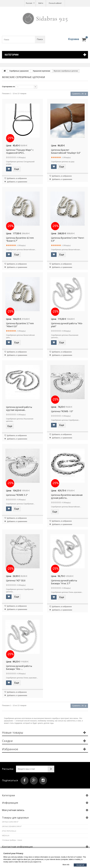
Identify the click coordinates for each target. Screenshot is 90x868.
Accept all (80, 865)
